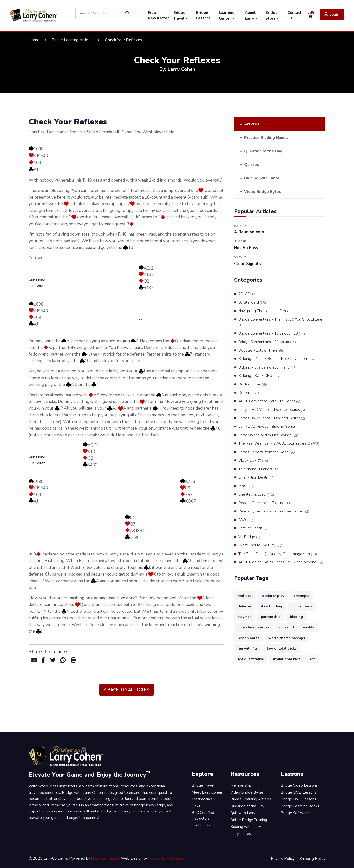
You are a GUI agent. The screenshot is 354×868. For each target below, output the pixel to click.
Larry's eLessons (244, 834)
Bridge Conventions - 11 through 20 (272, 334)
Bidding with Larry (246, 827)
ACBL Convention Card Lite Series (269, 401)
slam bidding (271, 606)
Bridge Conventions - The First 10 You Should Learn (281, 322)
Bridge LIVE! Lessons (299, 792)
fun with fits (248, 648)
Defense (249, 393)
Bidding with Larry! (262, 178)
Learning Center (227, 15)
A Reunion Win (249, 232)
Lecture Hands (253, 528)
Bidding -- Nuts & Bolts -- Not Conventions (277, 359)
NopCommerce (104, 858)
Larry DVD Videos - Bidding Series (270, 427)
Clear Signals (247, 264)
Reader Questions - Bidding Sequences (274, 512)
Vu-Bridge (249, 537)
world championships (287, 638)
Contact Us (295, 15)
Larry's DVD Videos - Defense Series (272, 410)
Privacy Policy (283, 859)
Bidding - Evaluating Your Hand (267, 368)
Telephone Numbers (259, 469)
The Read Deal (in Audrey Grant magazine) (278, 554)
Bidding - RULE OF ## (259, 376)
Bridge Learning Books (300, 806)
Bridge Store (273, 15)
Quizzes (252, 165)
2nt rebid (286, 627)
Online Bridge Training (249, 820)
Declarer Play (253, 384)
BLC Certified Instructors (203, 816)
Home (34, 40)
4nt (312, 659)
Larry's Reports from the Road (267, 452)
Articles (252, 124)
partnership (271, 617)
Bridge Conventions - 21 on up (267, 342)
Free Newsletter (158, 15)
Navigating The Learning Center (267, 311)
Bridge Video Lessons (299, 785)
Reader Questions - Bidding (265, 503)
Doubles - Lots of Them (261, 351)
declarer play (273, 596)
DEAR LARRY (253, 461)
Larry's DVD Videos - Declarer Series (272, 418)
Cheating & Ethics (256, 495)
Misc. (246, 486)
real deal (245, 596)
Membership (241, 785)
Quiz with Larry (243, 813)
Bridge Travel (181, 15)
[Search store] (104, 13)
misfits (309, 627)
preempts (301, 596)
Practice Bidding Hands (266, 138)
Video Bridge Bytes (263, 192)
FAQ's (246, 520)
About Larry (252, 15)
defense (244, 606)
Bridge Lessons (203, 15)
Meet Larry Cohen (207, 792)
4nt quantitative (251, 659)
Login (332, 14)
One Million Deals (257, 478)
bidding (296, 617)
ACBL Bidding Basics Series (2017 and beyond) (281, 562)
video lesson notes (253, 627)
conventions (302, 606)
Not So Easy (246, 248)
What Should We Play (260, 545)
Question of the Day (263, 151)
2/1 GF (247, 294)
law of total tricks (282, 648)
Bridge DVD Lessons (298, 799)
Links (196, 806)
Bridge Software (295, 813)
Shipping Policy (312, 859)
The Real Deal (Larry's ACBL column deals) (279, 444)
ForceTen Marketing (167, 858)
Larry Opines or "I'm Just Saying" (268, 435)
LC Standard (252, 303)
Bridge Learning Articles (72, 40)
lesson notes (248, 638)
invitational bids (287, 659)
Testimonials (202, 799)
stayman (245, 617)
